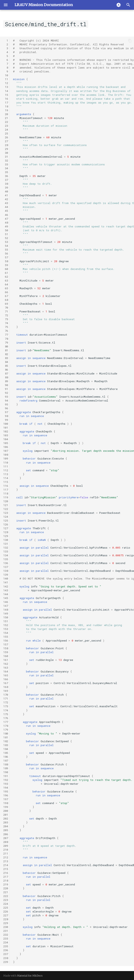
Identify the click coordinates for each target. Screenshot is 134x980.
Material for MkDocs (30, 976)
